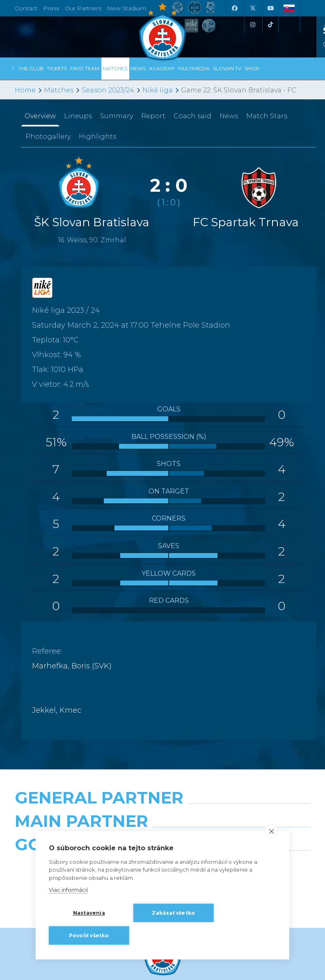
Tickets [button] (57, 68)
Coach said (192, 116)
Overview (40, 116)
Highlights (97, 137)
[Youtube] (270, 8)
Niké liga (158, 90)
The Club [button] (31, 68)
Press (51, 8)
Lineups (78, 116)
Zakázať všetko (173, 913)
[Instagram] (252, 25)
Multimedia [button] (194, 68)
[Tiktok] (270, 25)
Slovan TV (227, 68)
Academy (162, 68)
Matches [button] (115, 68)
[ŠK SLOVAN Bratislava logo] (162, 31)
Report (153, 116)
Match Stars (267, 116)
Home (25, 90)
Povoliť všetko (89, 935)
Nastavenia (89, 913)
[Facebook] (234, 8)
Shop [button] (252, 68)
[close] (271, 831)
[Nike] (163, 819)
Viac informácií (68, 890)
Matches (59, 90)
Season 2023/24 (108, 90)
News (138, 68)
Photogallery (48, 137)
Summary (117, 116)
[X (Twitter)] (252, 8)
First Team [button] (85, 68)
